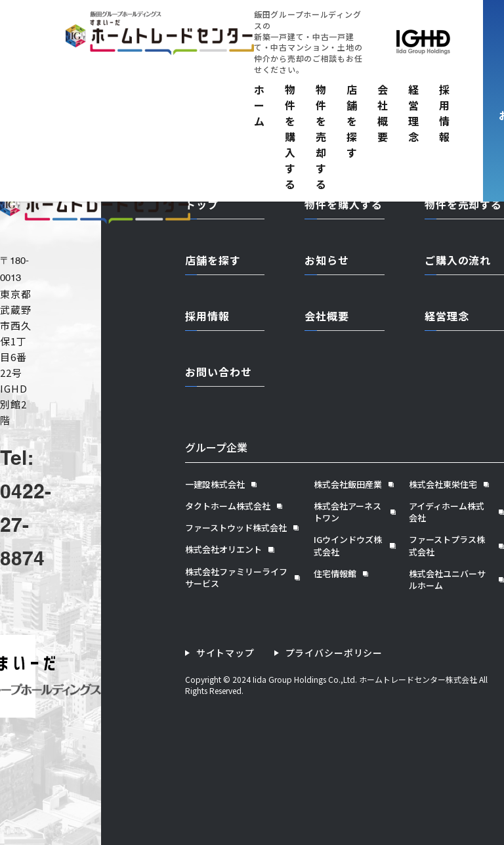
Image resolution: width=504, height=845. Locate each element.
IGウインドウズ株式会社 (348, 546)
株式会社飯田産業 (348, 485)
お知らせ (327, 260)
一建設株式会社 (215, 485)
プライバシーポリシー (334, 653)
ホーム (260, 105)
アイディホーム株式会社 (447, 512)
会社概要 (383, 113)
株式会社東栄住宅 (443, 485)
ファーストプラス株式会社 (447, 546)
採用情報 (445, 113)
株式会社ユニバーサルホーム (447, 580)
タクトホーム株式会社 (228, 506)
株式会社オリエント (223, 550)
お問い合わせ (219, 372)
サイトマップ (225, 653)
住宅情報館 (335, 574)
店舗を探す (352, 121)
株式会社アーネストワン (347, 512)
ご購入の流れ (458, 260)
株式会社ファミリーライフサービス (236, 578)
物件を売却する (321, 137)
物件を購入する (290, 137)
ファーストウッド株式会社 (236, 528)
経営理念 (414, 113)
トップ (202, 204)
